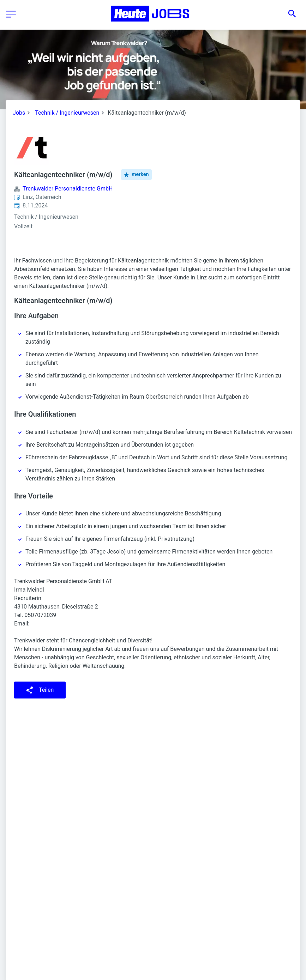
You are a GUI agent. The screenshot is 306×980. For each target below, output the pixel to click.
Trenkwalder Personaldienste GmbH (68, 189)
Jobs (19, 113)
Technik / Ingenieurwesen (67, 113)
